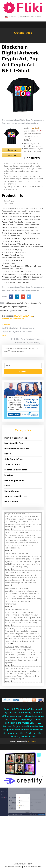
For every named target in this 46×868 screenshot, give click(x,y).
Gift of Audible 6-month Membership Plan (20, 227)
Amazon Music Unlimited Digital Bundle (19, 280)
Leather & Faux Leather (16, 470)
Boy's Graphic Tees (14, 443)
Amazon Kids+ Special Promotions (17, 271)
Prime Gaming (8, 263)
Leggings (9, 475)
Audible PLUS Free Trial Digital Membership (21, 238)
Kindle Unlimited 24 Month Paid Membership (21, 219)
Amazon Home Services (13, 260)
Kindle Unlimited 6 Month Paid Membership (21, 244)
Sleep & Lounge (12, 491)
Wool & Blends (11, 502)
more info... (9, 529)
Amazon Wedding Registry (14, 252)
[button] (23, 42)
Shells (7, 486)
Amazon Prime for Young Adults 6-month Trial (22, 247)
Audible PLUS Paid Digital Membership (19, 222)
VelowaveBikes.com (23, 864)
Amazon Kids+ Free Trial (12, 269)
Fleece (8, 454)
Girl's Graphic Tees (14, 459)
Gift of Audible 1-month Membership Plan (20, 230)
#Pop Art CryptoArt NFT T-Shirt (14, 310)
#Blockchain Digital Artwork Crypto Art (23, 303)
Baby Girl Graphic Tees (16, 438)
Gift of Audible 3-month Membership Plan (20, 225)
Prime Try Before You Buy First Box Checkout (21, 274)
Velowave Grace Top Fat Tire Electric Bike (23, 866)
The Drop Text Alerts (11, 241)
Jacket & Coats (12, 464)
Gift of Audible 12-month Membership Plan (21, 216)
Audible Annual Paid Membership (17, 214)
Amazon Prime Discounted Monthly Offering (21, 266)
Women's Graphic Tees (13, 319)
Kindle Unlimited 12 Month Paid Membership (21, 233)
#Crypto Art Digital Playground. (14, 307)
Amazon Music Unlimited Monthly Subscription (22, 277)
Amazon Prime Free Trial (13, 255)
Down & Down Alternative (17, 449)
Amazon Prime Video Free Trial (15, 282)
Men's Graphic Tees (24, 316)
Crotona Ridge (23, 33)
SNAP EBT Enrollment (11, 236)
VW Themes (32, 741)
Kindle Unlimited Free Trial (13, 258)
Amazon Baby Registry (12, 249)
